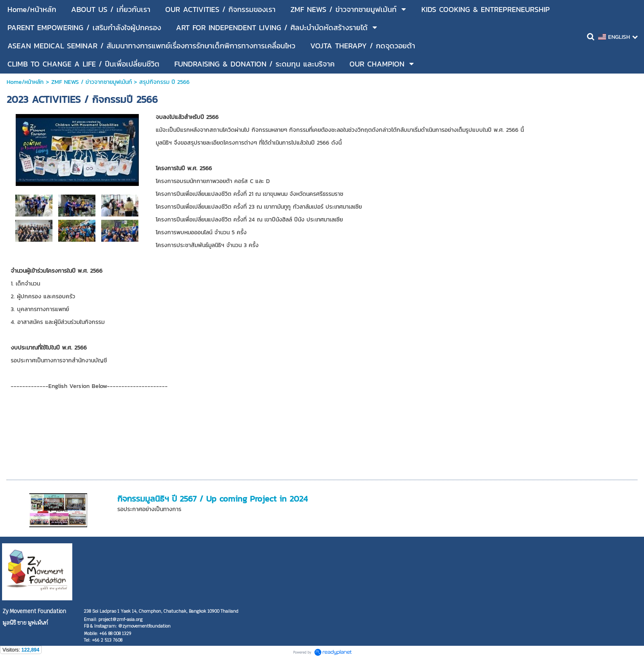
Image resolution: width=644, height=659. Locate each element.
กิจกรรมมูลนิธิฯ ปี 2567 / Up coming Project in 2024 (213, 499)
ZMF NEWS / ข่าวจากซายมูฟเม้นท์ (91, 82)
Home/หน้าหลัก (25, 82)
